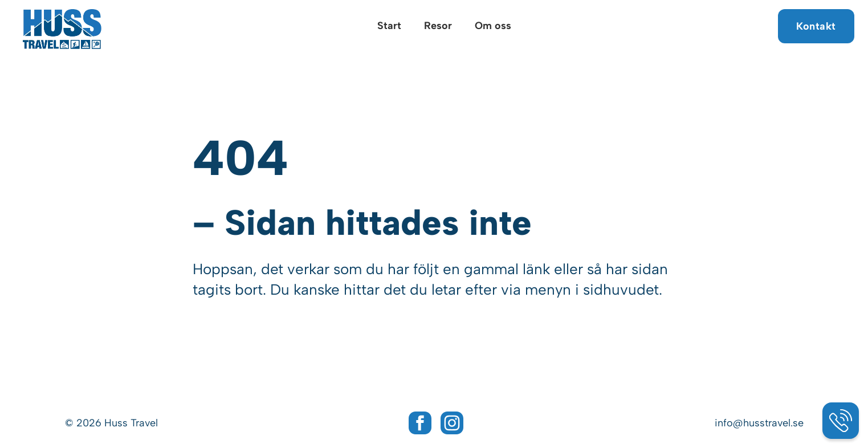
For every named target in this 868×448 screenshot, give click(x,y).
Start (389, 26)
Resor (438, 26)
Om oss (493, 26)
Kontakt (816, 26)
